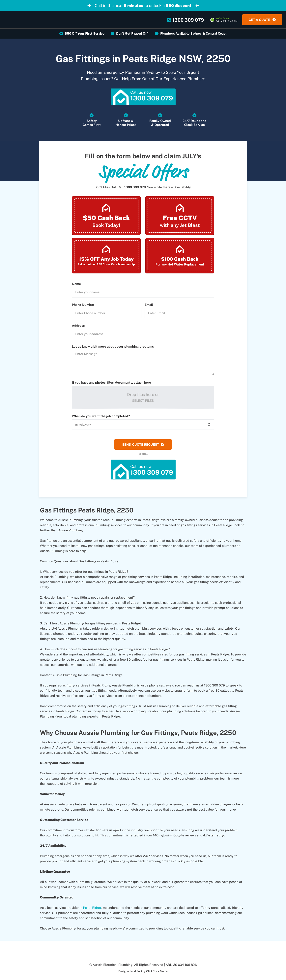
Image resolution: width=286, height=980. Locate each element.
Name (76, 285)
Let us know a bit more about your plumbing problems (113, 347)
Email (149, 305)
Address (78, 326)
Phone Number (83, 305)
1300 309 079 (135, 188)
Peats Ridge (92, 908)
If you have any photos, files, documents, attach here (111, 383)
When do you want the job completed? (101, 417)
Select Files (143, 401)
